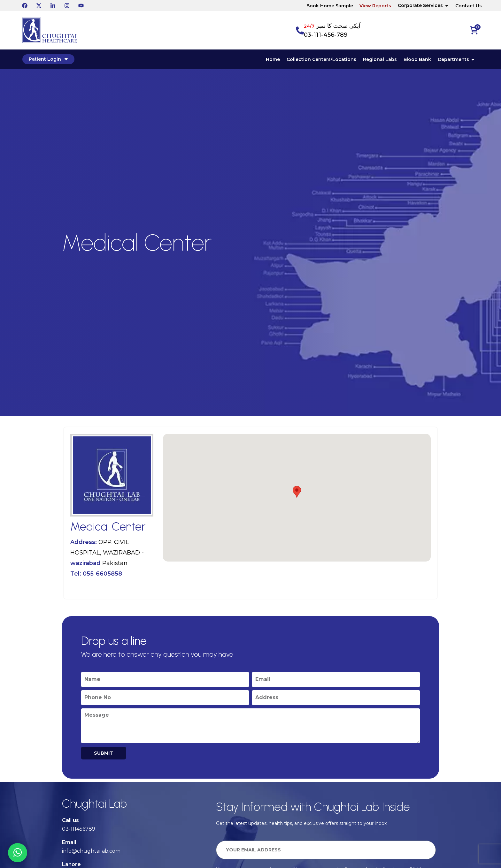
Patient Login (48, 59)
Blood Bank (417, 59)
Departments (456, 59)
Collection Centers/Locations (321, 59)
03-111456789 (79, 829)
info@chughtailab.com (91, 851)
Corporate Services (423, 5)
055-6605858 (102, 574)
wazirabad (85, 563)
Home (273, 59)
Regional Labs (380, 59)
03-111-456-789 (326, 35)
